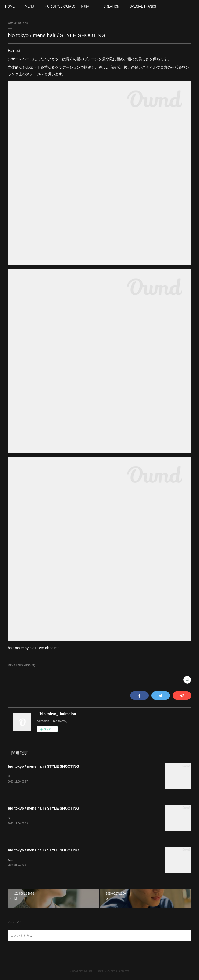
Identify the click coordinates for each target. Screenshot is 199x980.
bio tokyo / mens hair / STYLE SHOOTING (43, 766)
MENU (29, 6)
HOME (10, 6)
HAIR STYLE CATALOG (60, 6)
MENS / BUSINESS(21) (22, 666)
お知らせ (87, 6)
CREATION (111, 6)
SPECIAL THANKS (143, 6)
